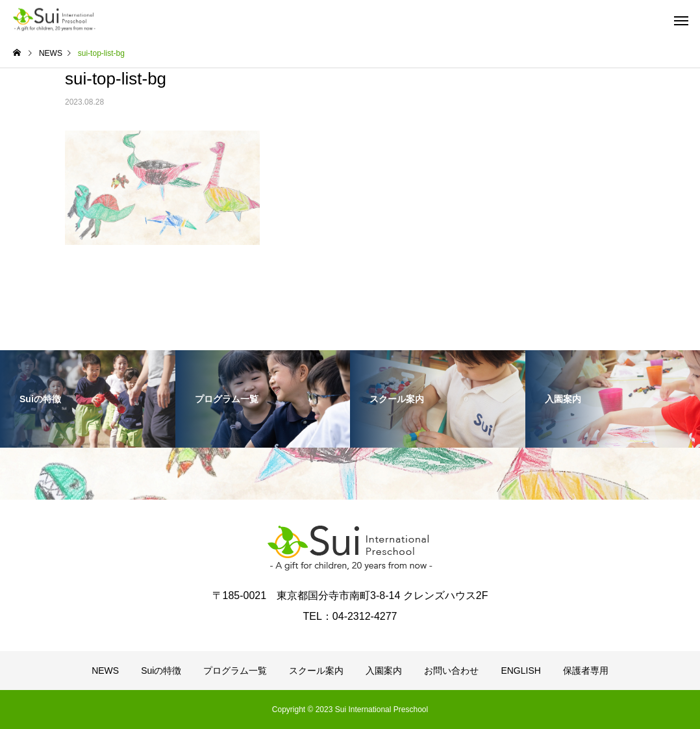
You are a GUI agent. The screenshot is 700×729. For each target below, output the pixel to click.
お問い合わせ (451, 671)
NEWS (105, 671)
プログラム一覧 (235, 671)
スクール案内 (316, 671)
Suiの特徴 (161, 671)
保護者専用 (586, 671)
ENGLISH (520, 671)
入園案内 (384, 671)
